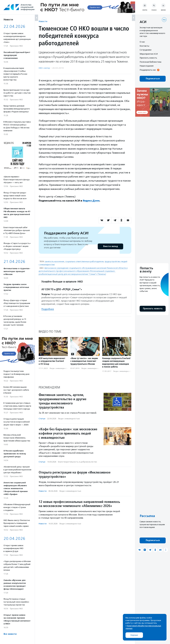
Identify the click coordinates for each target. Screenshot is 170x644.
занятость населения (54, 261)
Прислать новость (148, 58)
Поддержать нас (148, 70)
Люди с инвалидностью (60, 368)
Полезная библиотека (150, 62)
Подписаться (153, 79)
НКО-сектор (44, 68)
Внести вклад (110, 246)
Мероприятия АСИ (149, 54)
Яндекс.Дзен (91, 201)
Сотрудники (145, 50)
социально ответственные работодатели (84, 261)
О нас (142, 42)
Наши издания (147, 66)
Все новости (10, 634)
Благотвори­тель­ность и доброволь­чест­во (78, 462)
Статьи (42, 419)
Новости (43, 21)
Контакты (144, 46)
